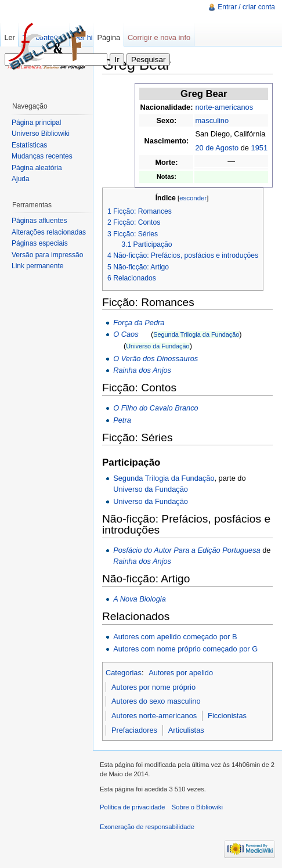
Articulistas (186, 730)
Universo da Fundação (158, 346)
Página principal (36, 123)
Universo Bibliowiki (41, 134)
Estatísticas (29, 145)
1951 (259, 148)
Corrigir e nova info (159, 37)
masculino (212, 120)
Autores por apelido (181, 673)
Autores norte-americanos (154, 716)
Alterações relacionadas (49, 232)
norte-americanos (224, 107)
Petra (122, 420)
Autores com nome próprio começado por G (185, 649)
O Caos (126, 334)
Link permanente (37, 266)
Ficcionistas (227, 716)
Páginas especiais (40, 243)
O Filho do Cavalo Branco (156, 408)
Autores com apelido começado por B (175, 637)
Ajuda (21, 179)
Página (109, 37)
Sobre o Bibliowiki (197, 807)
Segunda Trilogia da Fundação (196, 334)
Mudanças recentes (42, 156)
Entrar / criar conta (246, 7)
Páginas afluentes (39, 221)
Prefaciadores (134, 730)
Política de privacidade (133, 807)
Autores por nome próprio (153, 687)
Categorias (124, 673)
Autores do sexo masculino (156, 701)
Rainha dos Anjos (142, 370)
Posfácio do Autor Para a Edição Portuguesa (187, 550)
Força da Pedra (139, 323)
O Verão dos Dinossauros (156, 359)
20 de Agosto (217, 148)
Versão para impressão (47, 255)
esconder (193, 198)
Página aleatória (37, 168)
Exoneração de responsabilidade (147, 827)
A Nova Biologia (140, 599)
